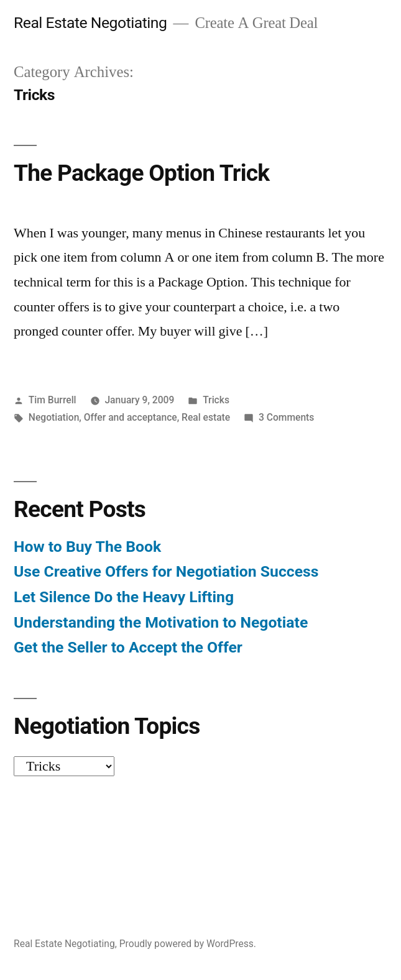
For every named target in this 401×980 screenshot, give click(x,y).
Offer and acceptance (131, 417)
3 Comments (286, 417)
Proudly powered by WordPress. (188, 944)
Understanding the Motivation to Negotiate (161, 622)
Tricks (216, 400)
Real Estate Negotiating (90, 23)
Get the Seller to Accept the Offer (128, 647)
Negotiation (54, 417)
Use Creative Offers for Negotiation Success (166, 571)
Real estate (206, 417)
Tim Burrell (53, 400)
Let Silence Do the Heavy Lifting (124, 597)
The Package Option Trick (141, 173)
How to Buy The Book (87, 547)
